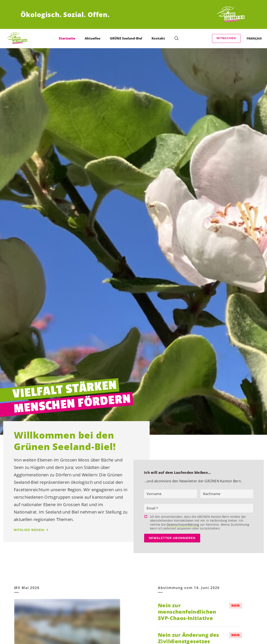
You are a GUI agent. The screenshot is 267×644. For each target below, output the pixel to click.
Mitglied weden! (29, 530)
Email (151, 508)
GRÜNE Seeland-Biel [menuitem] (126, 38)
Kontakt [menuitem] (158, 38)
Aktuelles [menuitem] (93, 38)
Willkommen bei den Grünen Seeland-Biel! (65, 441)
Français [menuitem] (254, 38)
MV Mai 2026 (27, 588)
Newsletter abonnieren (172, 538)
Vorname (154, 494)
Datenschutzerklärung (183, 524)
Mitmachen (226, 38)
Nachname (212, 494)
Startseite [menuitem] (67, 38)
